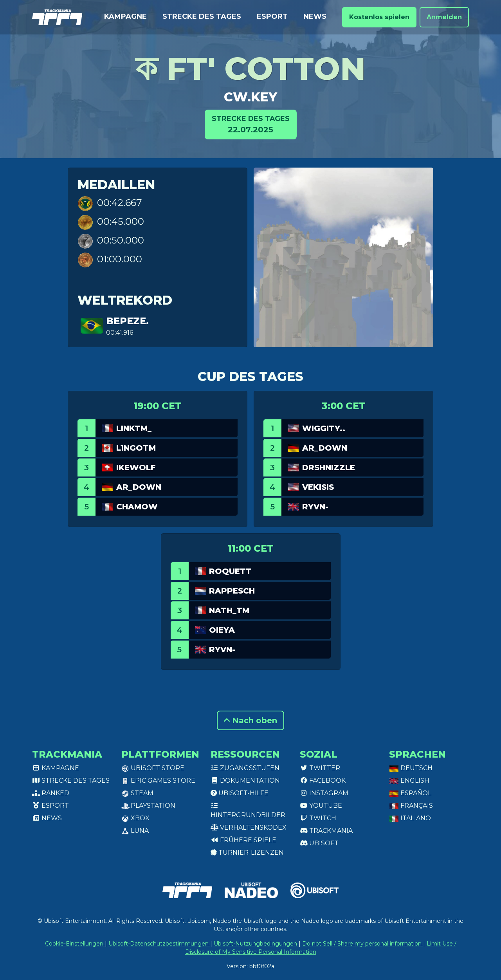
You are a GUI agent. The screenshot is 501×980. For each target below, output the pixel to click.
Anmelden (444, 17)
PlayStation (148, 806)
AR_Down (139, 487)
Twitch (318, 818)
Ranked (51, 793)
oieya (222, 630)
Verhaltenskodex (249, 827)
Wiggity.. (324, 428)
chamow (137, 507)
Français (411, 806)
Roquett (230, 571)
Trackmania (326, 831)
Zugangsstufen (245, 768)
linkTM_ (134, 428)
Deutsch (411, 768)
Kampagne (125, 16)
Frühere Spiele (243, 840)
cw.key (250, 97)
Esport (272, 16)
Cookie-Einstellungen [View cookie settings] (75, 944)
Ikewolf (136, 467)
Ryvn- (315, 507)
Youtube (321, 806)
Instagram (324, 793)
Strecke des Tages (202, 16)
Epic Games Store (158, 781)
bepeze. (127, 321)
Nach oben (250, 720)
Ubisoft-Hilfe (240, 793)
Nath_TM (229, 610)
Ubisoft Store (153, 768)
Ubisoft (319, 843)
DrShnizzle (329, 467)
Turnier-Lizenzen (247, 853)
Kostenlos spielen (379, 17)
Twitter (320, 768)
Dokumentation (245, 781)
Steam (137, 793)
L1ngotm (136, 448)
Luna (135, 831)
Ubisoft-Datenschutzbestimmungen (159, 944)
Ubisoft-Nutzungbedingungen (256, 944)
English (409, 781)
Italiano (410, 818)
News (315, 16)
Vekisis (318, 487)
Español (410, 793)
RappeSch (232, 591)
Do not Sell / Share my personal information (363, 944)
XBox (135, 818)
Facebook (323, 781)
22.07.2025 (251, 124)
